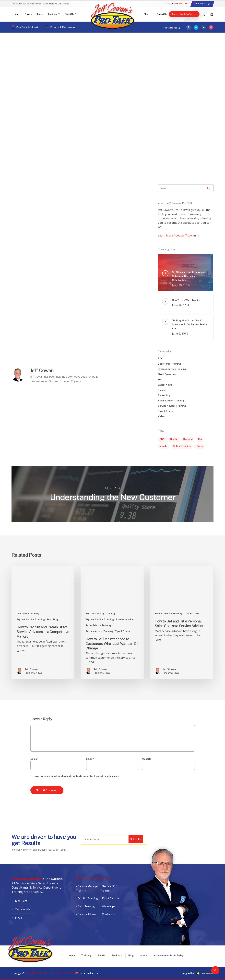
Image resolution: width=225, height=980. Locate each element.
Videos (162, 416)
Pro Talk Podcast (27, 27)
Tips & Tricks (166, 411)
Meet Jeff (21, 901)
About (144, 955)
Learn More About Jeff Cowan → (179, 235)
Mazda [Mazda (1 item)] (163, 446)
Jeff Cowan (24, 74)
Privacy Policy (63, 973)
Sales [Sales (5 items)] (200, 446)
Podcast (163, 390)
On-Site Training (88, 899)
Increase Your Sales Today (169, 955)
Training (86, 955)
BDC (160, 359)
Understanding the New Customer (112, 494)
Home (72, 955)
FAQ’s (18, 917)
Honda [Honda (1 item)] (174, 439)
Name (34, 759)
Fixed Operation (167, 374)
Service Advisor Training (58, 48)
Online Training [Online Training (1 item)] (182, 446)
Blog (131, 955)
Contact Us (109, 914)
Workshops (109, 906)
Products (117, 955)
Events (101, 955)
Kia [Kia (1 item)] (200, 439)
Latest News (165, 385)
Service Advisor (87, 914)
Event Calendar (111, 899)
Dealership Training (25, 48)
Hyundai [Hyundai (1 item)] (188, 439)
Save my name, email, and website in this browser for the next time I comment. (77, 776)
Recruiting (164, 395)
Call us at (177, 4)
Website (147, 759)
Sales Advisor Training (171, 401)
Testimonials (171, 28)
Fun (160, 380)
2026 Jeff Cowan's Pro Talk (39, 973)
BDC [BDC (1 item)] (162, 439)
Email (90, 759)
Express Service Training (172, 369)
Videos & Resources (63, 27)
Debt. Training (86, 906)
